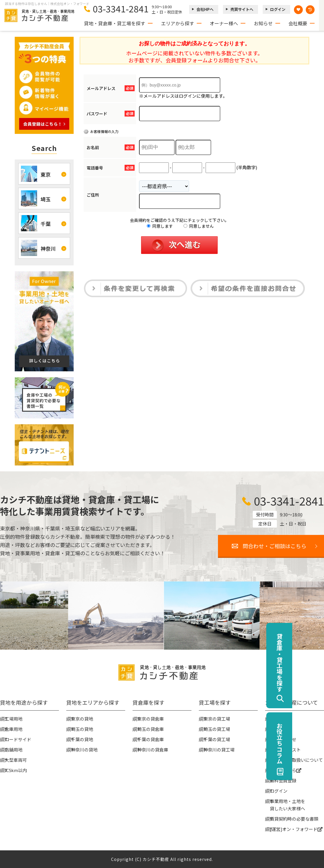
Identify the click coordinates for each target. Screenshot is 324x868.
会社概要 (298, 23)
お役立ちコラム (311, 743)
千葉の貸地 (82, 739)
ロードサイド (18, 739)
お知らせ (263, 23)
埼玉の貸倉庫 (151, 729)
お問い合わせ (283, 739)
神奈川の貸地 (84, 750)
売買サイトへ (242, 9)
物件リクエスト (285, 750)
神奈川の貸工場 (219, 750)
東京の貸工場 (217, 719)
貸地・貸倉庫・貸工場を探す (115, 23)
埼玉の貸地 (82, 729)
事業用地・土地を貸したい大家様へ (287, 805)
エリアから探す (178, 23)
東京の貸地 (82, 719)
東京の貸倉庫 (151, 719)
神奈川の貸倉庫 (153, 750)
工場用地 (14, 719)
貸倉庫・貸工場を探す (311, 663)
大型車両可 (16, 760)
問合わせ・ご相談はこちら (275, 546)
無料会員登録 (283, 780)
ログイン (278, 9)
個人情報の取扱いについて (296, 760)
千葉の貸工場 (217, 739)
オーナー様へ (224, 23)
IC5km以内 (16, 770)
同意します (160, 226)
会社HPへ (205, 9)
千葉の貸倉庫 (151, 739)
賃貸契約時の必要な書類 (294, 819)
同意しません (199, 226)
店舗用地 (14, 750)
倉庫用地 (14, 729)
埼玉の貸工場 (217, 729)
